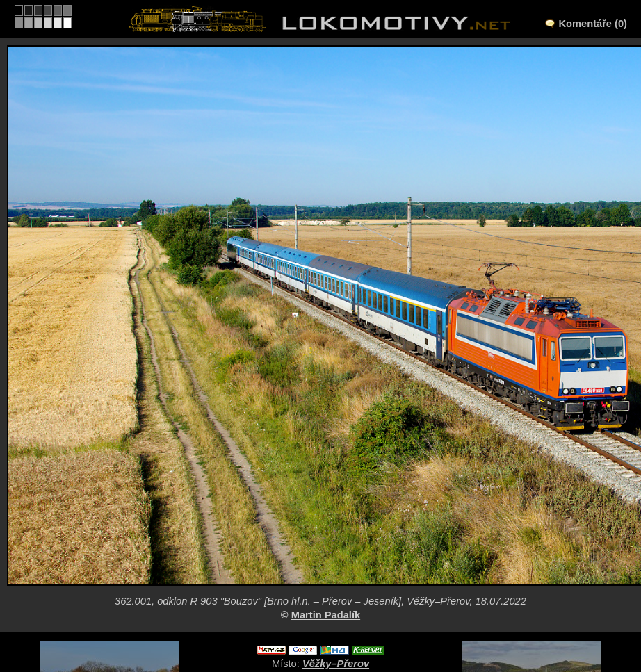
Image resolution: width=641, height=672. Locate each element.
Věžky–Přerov (336, 664)
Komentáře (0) (593, 24)
